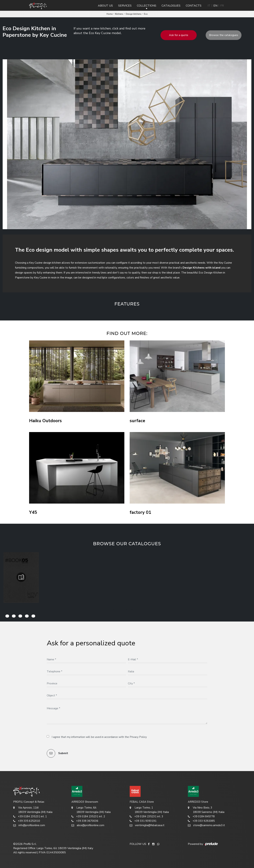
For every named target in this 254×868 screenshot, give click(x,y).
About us (105, 6)
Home (110, 14)
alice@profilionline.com (88, 825)
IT (209, 6)
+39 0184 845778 (201, 817)
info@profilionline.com (29, 825)
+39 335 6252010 (27, 821)
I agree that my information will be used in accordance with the (99, 737)
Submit (57, 753)
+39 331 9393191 (143, 821)
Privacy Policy (138, 737)
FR (222, 6)
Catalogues (171, 6)
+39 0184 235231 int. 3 (146, 817)
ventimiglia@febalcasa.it (147, 825)
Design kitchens (134, 14)
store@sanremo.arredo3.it (206, 825)
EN (215, 6)
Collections (147, 6)
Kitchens (119, 14)
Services (125, 6)
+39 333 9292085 (201, 821)
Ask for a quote (179, 35)
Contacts (194, 6)
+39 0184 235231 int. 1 (30, 817)
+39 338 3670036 (85, 821)
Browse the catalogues (224, 35)
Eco (146, 14)
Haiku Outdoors (45, 421)
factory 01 (140, 512)
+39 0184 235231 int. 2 (88, 817)
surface (137, 421)
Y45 (33, 512)
